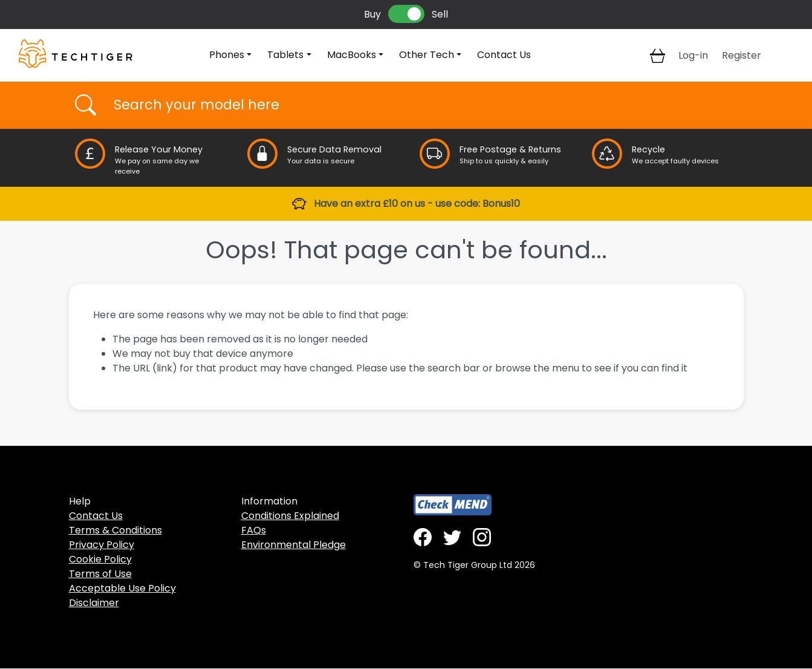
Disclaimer (94, 603)
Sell (440, 14)
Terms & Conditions (115, 530)
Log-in (693, 55)
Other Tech (427, 55)
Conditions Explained (290, 516)
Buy (372, 14)
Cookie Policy (100, 559)
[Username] (417, 105)
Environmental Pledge (294, 545)
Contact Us (504, 55)
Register (742, 55)
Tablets (285, 55)
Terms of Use (100, 574)
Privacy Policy (102, 545)
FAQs (254, 530)
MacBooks (352, 55)
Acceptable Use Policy (122, 588)
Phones (227, 55)
